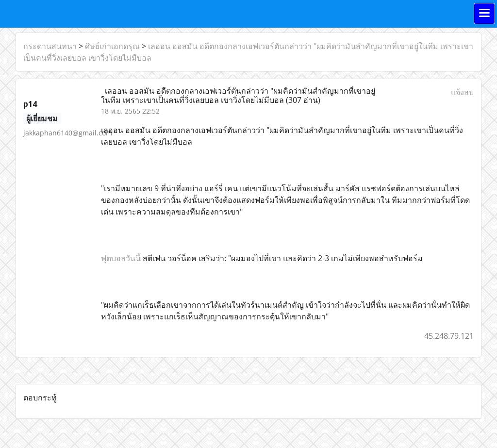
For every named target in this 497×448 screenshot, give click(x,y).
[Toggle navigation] (484, 14)
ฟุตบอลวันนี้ (121, 258)
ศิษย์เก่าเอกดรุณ (112, 46)
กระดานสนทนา (50, 46)
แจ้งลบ (462, 92)
